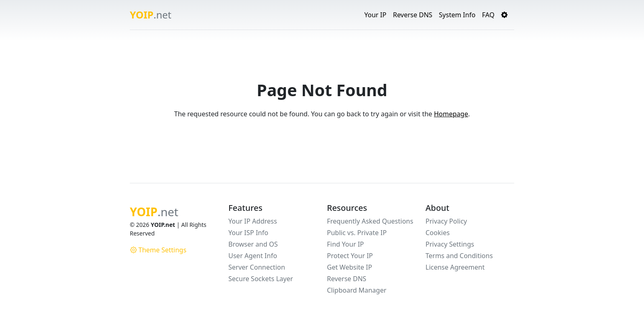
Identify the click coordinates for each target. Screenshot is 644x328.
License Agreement (455, 267)
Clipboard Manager (357, 290)
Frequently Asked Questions (370, 221)
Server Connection (257, 267)
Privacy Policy (446, 221)
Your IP (375, 15)
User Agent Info (253, 256)
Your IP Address (253, 221)
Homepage (451, 114)
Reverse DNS (413, 15)
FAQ (488, 15)
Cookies (438, 233)
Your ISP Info (248, 233)
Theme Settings (158, 250)
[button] (504, 15)
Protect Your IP (350, 256)
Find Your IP (345, 244)
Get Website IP (350, 267)
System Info (457, 15)
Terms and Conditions (459, 256)
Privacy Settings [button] (450, 244)
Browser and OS (253, 244)
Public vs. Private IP (357, 233)
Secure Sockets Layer (261, 279)
